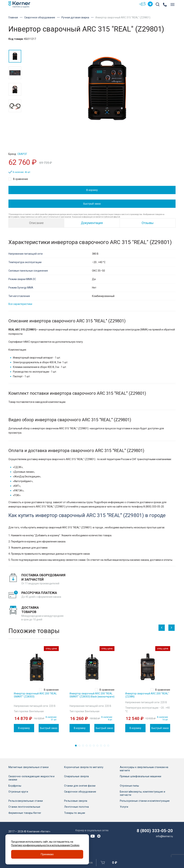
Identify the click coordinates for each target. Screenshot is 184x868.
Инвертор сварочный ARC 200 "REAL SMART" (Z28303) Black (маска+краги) (92, 695)
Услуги (124, 807)
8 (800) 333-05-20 (155, 831)
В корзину (92, 190)
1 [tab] (77, 747)
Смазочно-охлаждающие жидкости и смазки (32, 778)
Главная (13, 17)
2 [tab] (80, 747)
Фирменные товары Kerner (25, 813)
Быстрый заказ (92, 204)
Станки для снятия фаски (80, 786)
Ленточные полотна (77, 807)
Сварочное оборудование (40, 17)
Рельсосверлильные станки (26, 801)
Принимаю (47, 854)
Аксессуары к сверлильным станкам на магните (144, 769)
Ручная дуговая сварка (75, 17)
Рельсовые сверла (76, 801)
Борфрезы (15, 786)
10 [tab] (109, 747)
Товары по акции (75, 813)
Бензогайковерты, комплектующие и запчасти (142, 793)
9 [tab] (106, 747)
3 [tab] (84, 747)
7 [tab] (98, 747)
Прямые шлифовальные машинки (141, 776)
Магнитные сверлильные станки (28, 767)
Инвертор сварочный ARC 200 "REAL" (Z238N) (147, 695)
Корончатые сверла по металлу (84, 767)
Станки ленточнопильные (24, 807)
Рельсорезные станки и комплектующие (145, 801)
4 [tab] (88, 747)
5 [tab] (91, 747)
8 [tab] (102, 747)
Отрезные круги (18, 792)
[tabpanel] (36, 689)
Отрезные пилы (129, 786)
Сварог (22, 154)
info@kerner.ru (164, 836)
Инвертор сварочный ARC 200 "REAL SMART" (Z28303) (35, 695)
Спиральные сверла (77, 776)
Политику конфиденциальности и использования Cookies (45, 845)
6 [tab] (95, 747)
